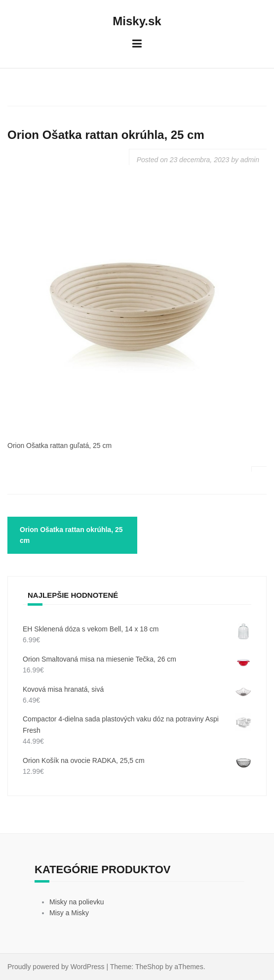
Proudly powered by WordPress (56, 967)
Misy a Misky (69, 913)
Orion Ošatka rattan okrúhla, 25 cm (71, 535)
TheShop (149, 967)
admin (250, 160)
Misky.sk (137, 21)
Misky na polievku (77, 902)
